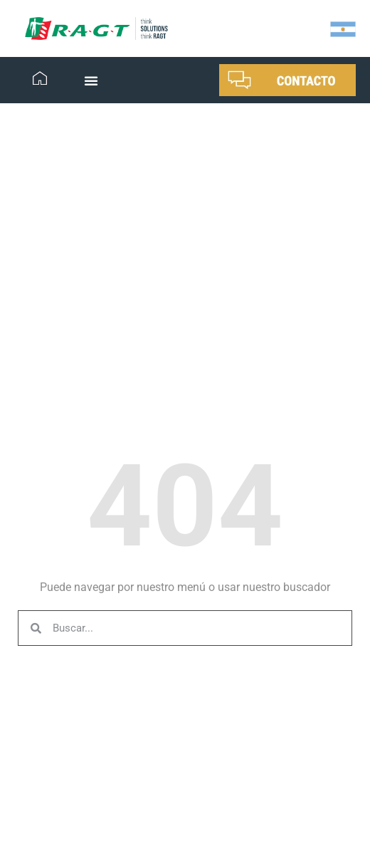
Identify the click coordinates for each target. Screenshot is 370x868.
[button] (91, 80)
